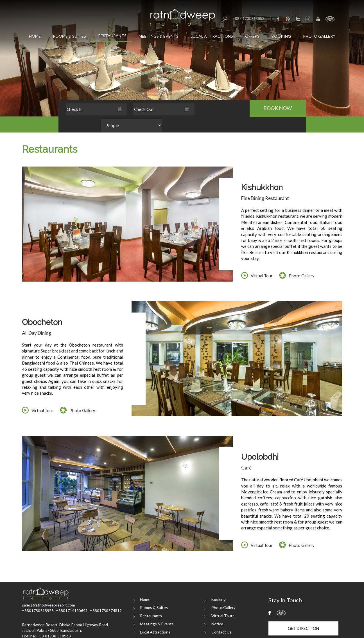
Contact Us (221, 616)
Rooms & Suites (69, 36)
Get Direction (303, 613)
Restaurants (112, 36)
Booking (281, 36)
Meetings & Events (159, 36)
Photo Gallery (319, 36)
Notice (217, 608)
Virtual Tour (262, 260)
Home (35, 36)
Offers (252, 36)
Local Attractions (212, 36)
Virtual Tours (223, 600)
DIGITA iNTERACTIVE (326, 634)
